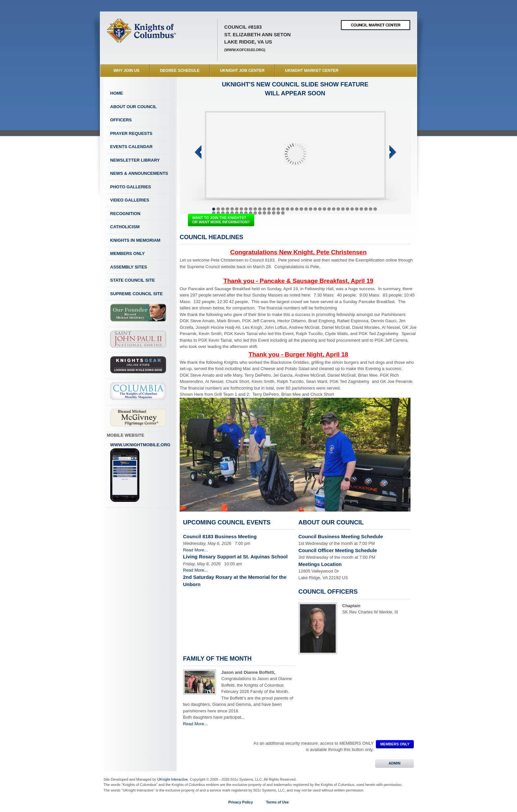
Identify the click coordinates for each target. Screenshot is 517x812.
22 (311, 209)
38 (218, 213)
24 (320, 209)
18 (292, 209)
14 (274, 209)
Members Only (127, 253)
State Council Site (133, 280)
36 (375, 209)
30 (348, 209)
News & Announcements (139, 173)
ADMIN (395, 763)
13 (269, 209)
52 (283, 213)
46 (255, 213)
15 (278, 209)
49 (269, 213)
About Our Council (134, 107)
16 (283, 209)
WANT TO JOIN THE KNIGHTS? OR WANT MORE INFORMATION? (221, 220)
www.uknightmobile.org (140, 472)
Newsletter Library (135, 160)
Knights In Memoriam (135, 240)
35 (371, 209)
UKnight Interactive (173, 779)
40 (228, 213)
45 (251, 213)
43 (241, 213)
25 (324, 209)
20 (301, 209)
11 (260, 209)
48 (264, 213)
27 (334, 209)
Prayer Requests (131, 133)
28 (338, 209)
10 (255, 209)
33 (361, 209)
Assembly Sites (129, 267)
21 (306, 209)
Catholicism (125, 227)
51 (278, 213)
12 (264, 209)
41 (232, 213)
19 (297, 209)
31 (352, 209)
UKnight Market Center (312, 71)
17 (288, 209)
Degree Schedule (180, 71)
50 (274, 213)
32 (357, 209)
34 (366, 209)
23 (315, 209)
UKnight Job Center (242, 71)
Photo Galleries (131, 187)
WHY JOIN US (126, 71)
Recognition (125, 214)
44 (246, 213)
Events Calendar (131, 147)
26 (329, 209)
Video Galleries (130, 200)
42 (237, 213)
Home (117, 93)
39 (223, 213)
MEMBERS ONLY (395, 744)
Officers (121, 120)
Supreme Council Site (136, 294)
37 (214, 213)
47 (260, 213)
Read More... (195, 550)
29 (343, 209)
